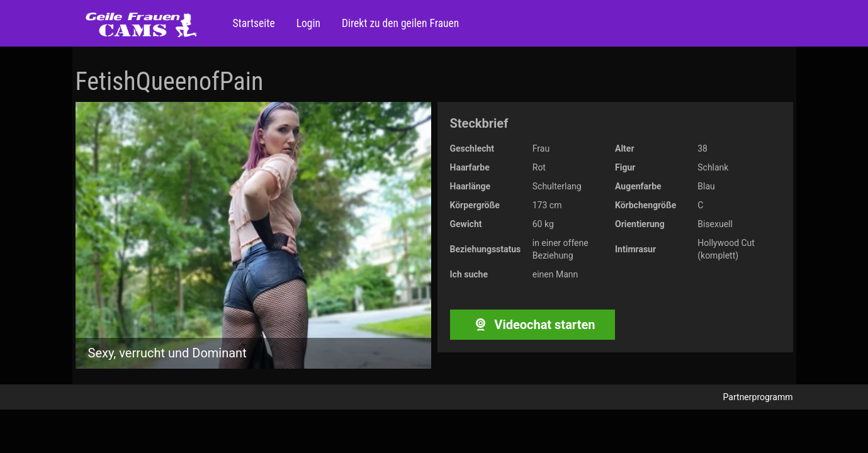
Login (307, 23)
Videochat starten (532, 325)
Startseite (254, 23)
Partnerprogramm (758, 397)
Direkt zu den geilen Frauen (399, 23)
